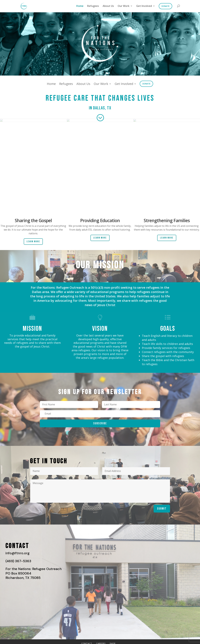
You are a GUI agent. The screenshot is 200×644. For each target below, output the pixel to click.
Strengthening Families (167, 220)
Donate (165, 6)
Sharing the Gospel (33, 220)
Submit (162, 509)
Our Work (124, 6)
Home (80, 6)
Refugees (93, 6)
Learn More (33, 242)
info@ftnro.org (17, 553)
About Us (108, 6)
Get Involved (144, 6)
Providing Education (100, 220)
